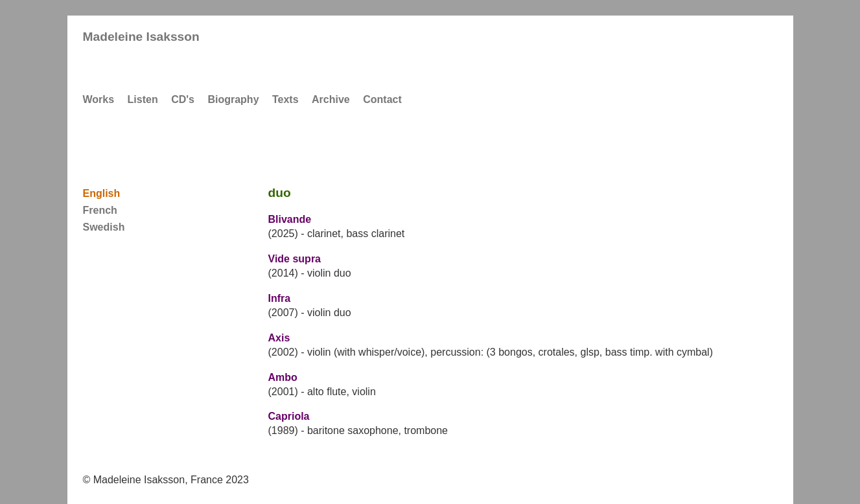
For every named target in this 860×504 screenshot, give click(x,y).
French (100, 210)
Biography (233, 99)
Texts (285, 99)
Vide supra (295, 259)
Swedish (104, 227)
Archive (331, 99)
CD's (183, 99)
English (102, 193)
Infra (280, 298)
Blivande (290, 219)
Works (99, 99)
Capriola (289, 416)
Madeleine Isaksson (141, 37)
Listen (143, 99)
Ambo (283, 377)
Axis (279, 338)
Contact (382, 99)
